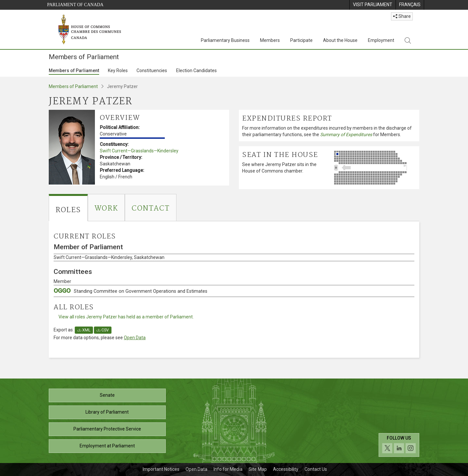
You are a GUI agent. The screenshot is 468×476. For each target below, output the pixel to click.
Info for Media (228, 469)
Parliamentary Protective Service (107, 429)
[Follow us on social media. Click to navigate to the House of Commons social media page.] (399, 445)
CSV (103, 330)
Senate (107, 395)
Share (402, 16)
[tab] (68, 208)
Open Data (135, 338)
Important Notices (161, 469)
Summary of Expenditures (346, 135)
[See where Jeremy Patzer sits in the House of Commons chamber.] (375, 168)
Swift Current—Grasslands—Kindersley (139, 151)
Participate (301, 40)
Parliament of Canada (75, 5)
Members (270, 40)
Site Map (258, 469)
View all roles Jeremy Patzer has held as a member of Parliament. (126, 317)
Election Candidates (196, 71)
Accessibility (286, 469)
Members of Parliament (74, 71)
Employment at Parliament (107, 446)
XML (84, 330)
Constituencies (152, 71)
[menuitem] (372, 5)
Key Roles (118, 71)
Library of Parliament (107, 412)
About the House (340, 40)
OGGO (130, 291)
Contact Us (316, 469)
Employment (381, 40)
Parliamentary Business (225, 40)
